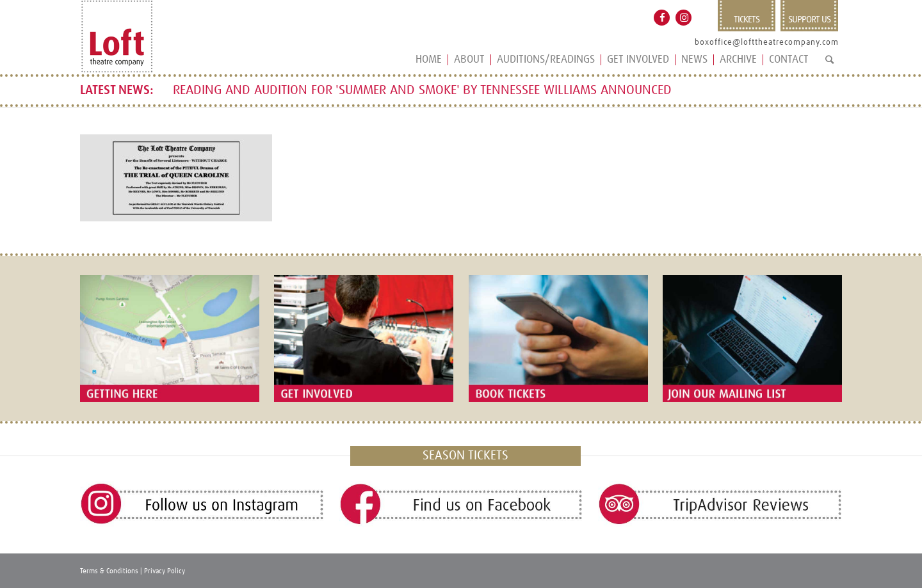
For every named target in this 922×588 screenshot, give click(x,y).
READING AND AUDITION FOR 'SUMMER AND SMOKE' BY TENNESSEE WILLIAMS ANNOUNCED (422, 90)
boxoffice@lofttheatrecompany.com (767, 43)
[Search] (829, 65)
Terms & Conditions (109, 571)
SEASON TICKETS (465, 456)
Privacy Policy (165, 571)
